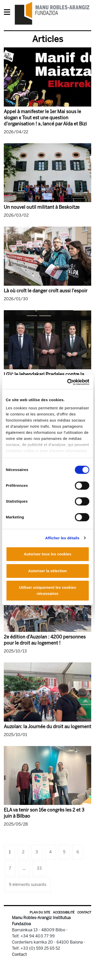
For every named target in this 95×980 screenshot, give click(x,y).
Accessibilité (64, 912)
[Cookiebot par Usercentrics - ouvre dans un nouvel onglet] (68, 382)
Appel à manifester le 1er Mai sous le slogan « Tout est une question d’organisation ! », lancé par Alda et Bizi (45, 118)
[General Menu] (8, 13)
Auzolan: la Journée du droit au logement (48, 727)
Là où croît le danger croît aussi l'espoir (46, 291)
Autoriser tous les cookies (48, 554)
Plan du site (40, 912)
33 (39, 868)
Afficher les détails (62, 538)
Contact (84, 912)
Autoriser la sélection (48, 571)
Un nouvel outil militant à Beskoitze (42, 207)
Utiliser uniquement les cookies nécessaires (48, 590)
